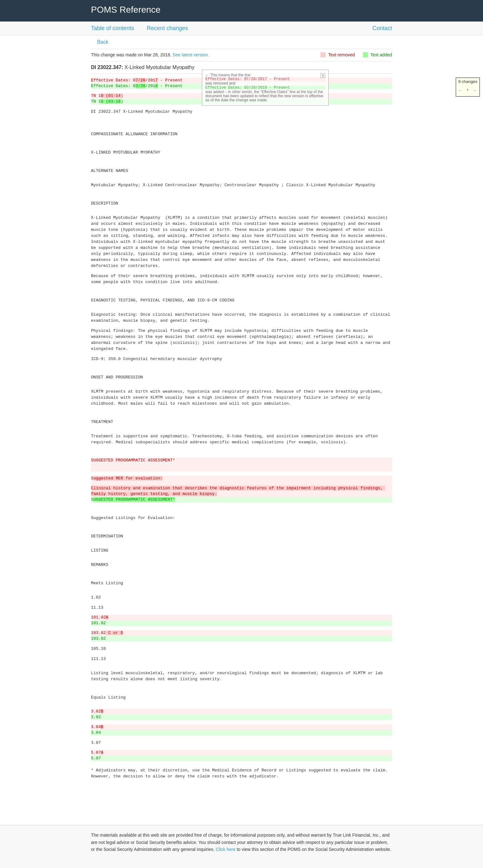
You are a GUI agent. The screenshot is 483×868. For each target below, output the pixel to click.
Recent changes (167, 28)
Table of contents (113, 28)
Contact (382, 28)
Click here (226, 849)
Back (102, 42)
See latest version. (191, 55)
